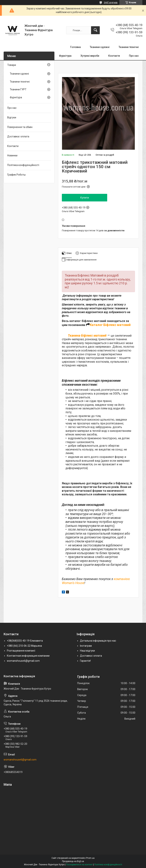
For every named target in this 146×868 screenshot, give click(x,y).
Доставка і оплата (18, 136)
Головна (75, 47)
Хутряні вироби (90, 56)
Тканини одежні (100, 47)
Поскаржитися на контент (79, 865)
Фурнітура (65, 56)
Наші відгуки (87, 651)
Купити (85, 198)
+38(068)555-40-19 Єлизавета (25, 641)
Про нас (134, 56)
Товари (12, 65)
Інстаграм (86, 646)
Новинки (12, 155)
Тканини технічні (129, 47)
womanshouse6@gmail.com (23, 661)
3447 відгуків (111, 3)
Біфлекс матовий (117, 325)
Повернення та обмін (20, 127)
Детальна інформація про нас (98, 641)
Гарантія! (85, 661)
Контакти (114, 56)
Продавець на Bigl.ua (73, 861)
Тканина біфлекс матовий (87, 335)
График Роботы (16, 175)
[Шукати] (95, 30)
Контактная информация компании (28, 656)
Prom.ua (90, 858)
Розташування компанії (21, 651)
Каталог (96, 325)
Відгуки (12, 117)
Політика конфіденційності (23, 165)
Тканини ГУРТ (18, 89)
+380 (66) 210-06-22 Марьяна (24, 646)
